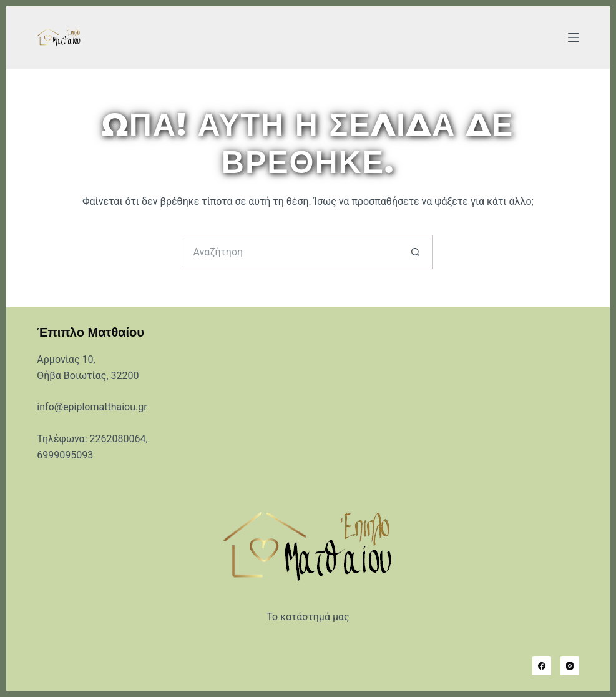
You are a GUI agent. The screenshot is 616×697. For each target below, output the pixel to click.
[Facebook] (542, 666)
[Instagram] (570, 666)
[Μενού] (574, 37)
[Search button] (415, 252)
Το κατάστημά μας (308, 617)
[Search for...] (291, 252)
